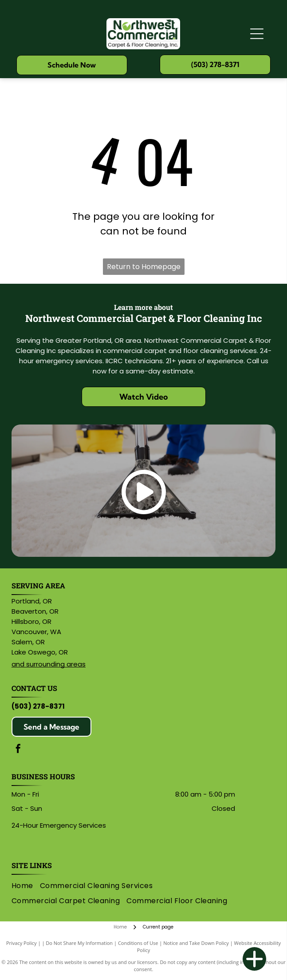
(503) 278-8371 (38, 706)
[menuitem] (26, 886)
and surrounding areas (49, 664)
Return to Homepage (144, 267)
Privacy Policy (22, 943)
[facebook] (18, 750)
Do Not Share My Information (79, 943)
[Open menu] (257, 34)
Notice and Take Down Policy (196, 943)
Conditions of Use (138, 943)
